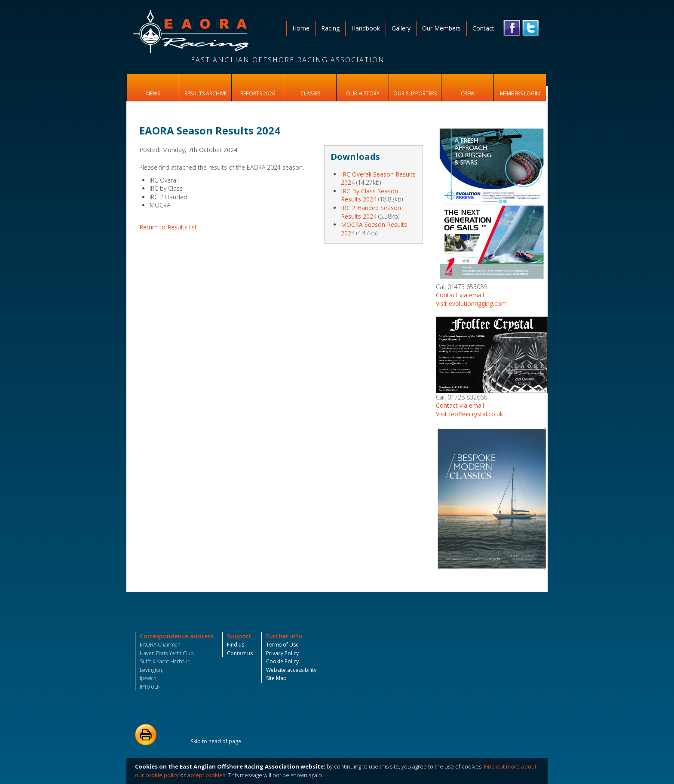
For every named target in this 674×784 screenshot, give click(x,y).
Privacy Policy (282, 653)
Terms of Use (282, 645)
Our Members (441, 28)
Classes (310, 93)
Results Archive (205, 93)
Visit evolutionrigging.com (471, 304)
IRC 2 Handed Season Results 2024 (371, 212)
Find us (236, 645)
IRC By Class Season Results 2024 (369, 195)
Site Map (276, 678)
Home (301, 28)
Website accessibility (291, 670)
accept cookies (206, 775)
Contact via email (460, 295)
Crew (468, 93)
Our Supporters (415, 93)
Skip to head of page (216, 741)
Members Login (520, 93)
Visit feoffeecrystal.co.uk (469, 414)
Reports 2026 (258, 93)
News (153, 93)
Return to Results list (168, 227)
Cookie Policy (282, 661)
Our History (363, 93)
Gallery (401, 28)
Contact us (240, 653)
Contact (483, 28)
